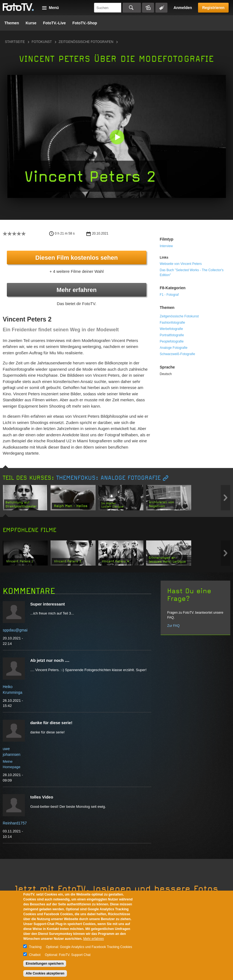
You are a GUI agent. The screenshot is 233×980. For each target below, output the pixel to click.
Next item (225, 498)
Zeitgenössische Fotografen (86, 42)
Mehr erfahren (77, 290)
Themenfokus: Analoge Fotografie (108, 478)
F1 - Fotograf (169, 295)
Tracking (35, 947)
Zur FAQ (173, 626)
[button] (118, 138)
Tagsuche (161, 8)
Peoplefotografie (172, 341)
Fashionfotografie (172, 323)
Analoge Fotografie (174, 348)
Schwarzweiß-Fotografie (177, 354)
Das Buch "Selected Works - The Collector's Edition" (192, 273)
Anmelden (183, 8)
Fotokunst (42, 42)
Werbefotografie (171, 329)
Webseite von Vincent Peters (181, 264)
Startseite (15, 42)
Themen (12, 23)
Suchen (132, 8)
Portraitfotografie (172, 335)
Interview (166, 246)
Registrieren (213, 8)
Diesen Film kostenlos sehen (76, 258)
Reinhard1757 (15, 823)
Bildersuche (148, 8)
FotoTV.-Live (54, 23)
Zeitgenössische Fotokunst (179, 316)
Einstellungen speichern (45, 964)
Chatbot (35, 955)
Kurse (31, 23)
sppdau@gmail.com (20, 630)
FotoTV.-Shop (85, 23)
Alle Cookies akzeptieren (45, 973)
